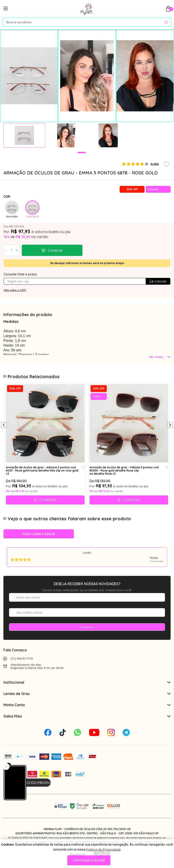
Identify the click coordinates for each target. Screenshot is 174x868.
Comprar (55, 250)
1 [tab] (82, 152)
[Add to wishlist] (166, 164)
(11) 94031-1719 (22, 659)
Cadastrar (87, 627)
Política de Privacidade (103, 849)
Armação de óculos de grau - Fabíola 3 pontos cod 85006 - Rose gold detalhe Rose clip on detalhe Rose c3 (124, 470)
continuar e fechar (89, 860)
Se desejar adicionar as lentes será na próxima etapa (87, 263)
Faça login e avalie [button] (39, 534)
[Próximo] (170, 425)
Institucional (87, 682)
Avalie (155, 164)
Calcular (158, 281)
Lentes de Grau (87, 694)
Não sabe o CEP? (15, 290)
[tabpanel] (24, 135)
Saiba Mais (87, 716)
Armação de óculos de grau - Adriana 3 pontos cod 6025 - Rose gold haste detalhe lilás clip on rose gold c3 (42, 470)
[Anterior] (4, 425)
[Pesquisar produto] (166, 22)
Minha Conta (87, 705)
